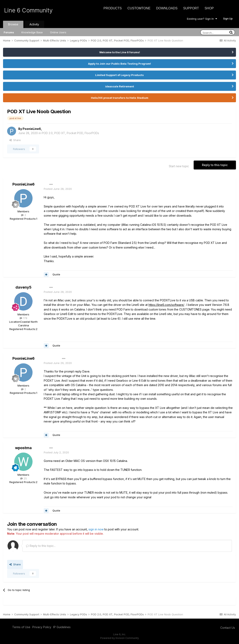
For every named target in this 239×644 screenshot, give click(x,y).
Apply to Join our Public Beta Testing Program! (119, 64)
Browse (13, 24)
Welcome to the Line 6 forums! (120, 52)
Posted (58, 189)
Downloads (167, 8)
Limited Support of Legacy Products (119, 75)
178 (23, 318)
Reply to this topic (215, 165)
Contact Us (228, 628)
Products (113, 8)
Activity (34, 24)
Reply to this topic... (41, 546)
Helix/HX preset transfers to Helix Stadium (120, 98)
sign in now (96, 529)
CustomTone (139, 8)
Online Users (58, 32)
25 (23, 478)
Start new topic (179, 166)
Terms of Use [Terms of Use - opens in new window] (21, 627)
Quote (56, 274)
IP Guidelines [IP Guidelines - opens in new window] (62, 627)
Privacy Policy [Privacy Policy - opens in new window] (42, 627)
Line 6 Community (28, 10)
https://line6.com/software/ (166, 305)
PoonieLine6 (32, 129)
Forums (9, 32)
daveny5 (23, 287)
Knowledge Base (32, 32)
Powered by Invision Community (120, 638)
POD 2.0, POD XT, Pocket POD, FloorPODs (70, 133)
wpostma (23, 448)
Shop (209, 8)
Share (15, 140)
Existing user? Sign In (202, 19)
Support (191, 8)
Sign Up (228, 18)
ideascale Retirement (120, 86)
